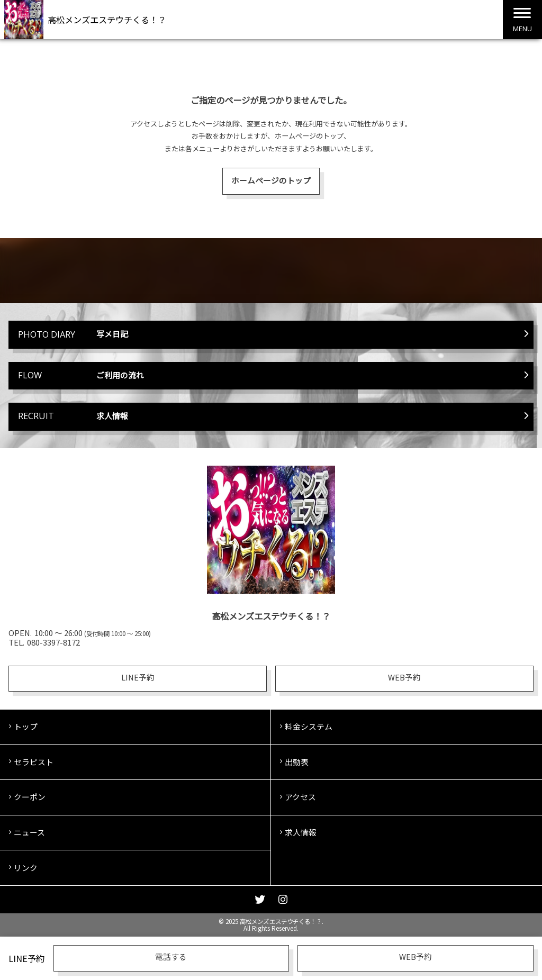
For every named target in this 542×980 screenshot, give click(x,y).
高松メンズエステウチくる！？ (107, 20)
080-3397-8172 (53, 642)
